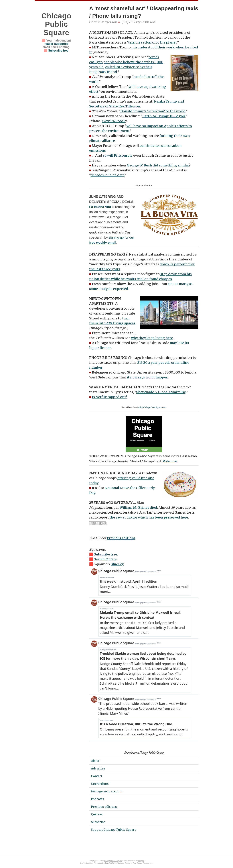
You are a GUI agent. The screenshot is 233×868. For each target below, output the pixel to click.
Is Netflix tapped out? (110, 397)
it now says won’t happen (148, 377)
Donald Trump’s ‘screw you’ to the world (153, 111)
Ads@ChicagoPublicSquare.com (152, 407)
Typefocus (98, 863)
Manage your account (107, 791)
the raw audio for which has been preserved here (149, 517)
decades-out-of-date (108, 175)
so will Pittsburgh (117, 155)
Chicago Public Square (57, 24)
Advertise (98, 768)
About (95, 761)
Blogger (141, 861)
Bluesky (117, 564)
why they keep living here (152, 338)
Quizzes (97, 814)
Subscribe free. (106, 554)
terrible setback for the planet (152, 42)
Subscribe (98, 822)
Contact (97, 776)
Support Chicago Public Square (114, 830)
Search (105, 559)
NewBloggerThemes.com (143, 863)
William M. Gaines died (138, 507)
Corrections (100, 784)
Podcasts (98, 799)
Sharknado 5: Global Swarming (161, 392)
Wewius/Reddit (113, 121)
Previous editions (121, 538)
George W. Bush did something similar (158, 165)
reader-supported (56, 44)
